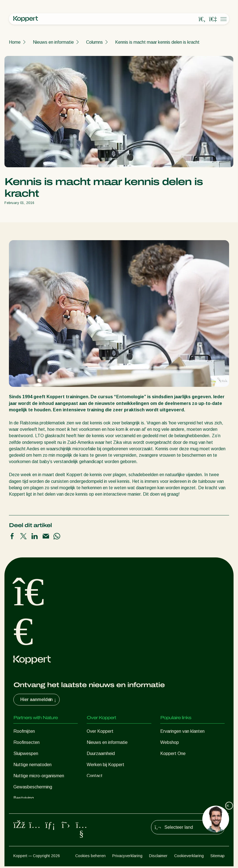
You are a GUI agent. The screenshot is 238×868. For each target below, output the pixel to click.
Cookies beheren (90, 857)
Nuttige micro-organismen (39, 776)
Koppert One (173, 753)
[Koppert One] (213, 19)
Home (15, 42)
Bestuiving (24, 798)
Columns (94, 42)
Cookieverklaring (189, 857)
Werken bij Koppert (105, 765)
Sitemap (218, 857)
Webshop (170, 742)
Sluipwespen (26, 753)
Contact (95, 776)
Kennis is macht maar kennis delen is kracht (157, 42)
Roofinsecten (26, 742)
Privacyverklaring (127, 857)
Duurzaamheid (101, 753)
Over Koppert (100, 731)
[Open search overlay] (202, 19)
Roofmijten (24, 731)
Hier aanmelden (39, 700)
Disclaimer (158, 857)
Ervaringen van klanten (182, 731)
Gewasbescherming (33, 787)
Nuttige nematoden (32, 765)
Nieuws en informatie (53, 42)
